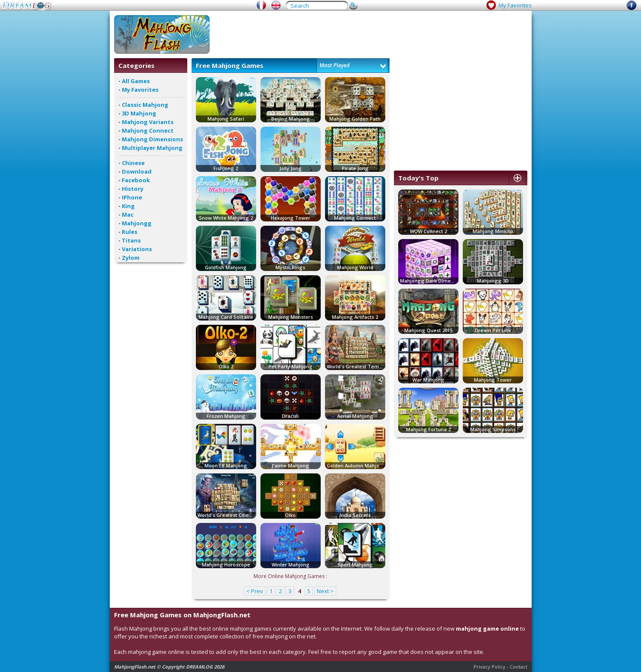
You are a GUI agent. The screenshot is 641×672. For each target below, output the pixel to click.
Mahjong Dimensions (152, 139)
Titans (131, 240)
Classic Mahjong (145, 105)
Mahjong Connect (148, 131)
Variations (137, 249)
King (128, 206)
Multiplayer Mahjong (152, 148)
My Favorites (515, 5)
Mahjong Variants (148, 122)
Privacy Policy (489, 667)
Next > (325, 591)
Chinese (133, 163)
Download (137, 171)
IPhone (132, 197)
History (133, 189)
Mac (128, 215)
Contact (519, 667)
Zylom (131, 258)
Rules (130, 232)
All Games (136, 81)
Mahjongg (137, 223)
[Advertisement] (371, 34)
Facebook (136, 180)
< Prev (255, 591)
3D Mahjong (139, 113)
